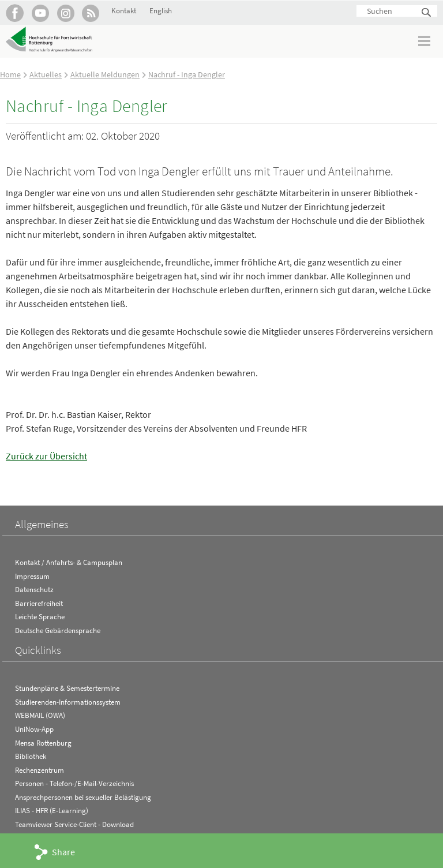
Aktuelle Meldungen (105, 74)
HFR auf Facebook (15, 13)
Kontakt (124, 11)
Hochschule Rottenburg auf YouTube (40, 13)
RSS (91, 13)
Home (10, 74)
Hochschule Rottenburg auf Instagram (65, 13)
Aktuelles (46, 74)
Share (63, 852)
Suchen (427, 13)
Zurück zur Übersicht (46, 456)
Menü (425, 41)
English (161, 11)
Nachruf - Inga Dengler (187, 74)
